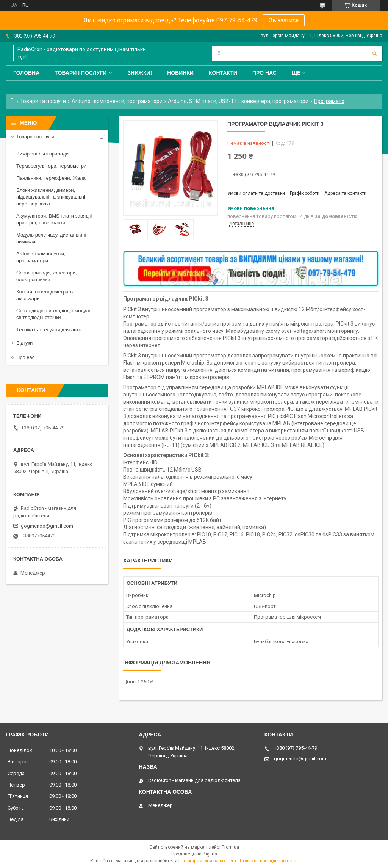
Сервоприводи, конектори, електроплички (47, 276)
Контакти (223, 73)
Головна (26, 73)
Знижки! (140, 73)
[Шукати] (375, 53)
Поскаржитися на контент (209, 861)
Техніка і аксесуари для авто (49, 330)
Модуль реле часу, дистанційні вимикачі (51, 238)
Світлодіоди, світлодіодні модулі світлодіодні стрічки (53, 314)
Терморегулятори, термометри (51, 166)
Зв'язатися (284, 20)
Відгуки (24, 343)
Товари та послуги (43, 101)
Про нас (264, 73)
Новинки (180, 73)
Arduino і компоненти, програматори (117, 101)
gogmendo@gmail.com (47, 526)
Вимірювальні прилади (42, 154)
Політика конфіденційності (269, 861)
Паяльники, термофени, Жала (51, 178)
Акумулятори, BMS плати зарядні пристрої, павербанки (54, 219)
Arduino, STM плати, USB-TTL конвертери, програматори (238, 101)
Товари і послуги (81, 73)
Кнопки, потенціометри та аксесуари (45, 295)
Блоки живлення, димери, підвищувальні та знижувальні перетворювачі (51, 197)
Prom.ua (230, 847)
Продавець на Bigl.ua (194, 854)
